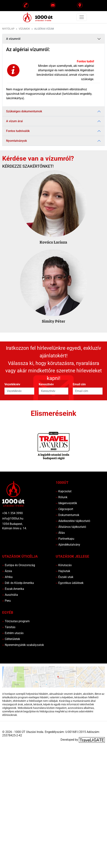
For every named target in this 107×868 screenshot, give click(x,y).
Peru (6, 601)
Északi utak (65, 577)
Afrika (7, 577)
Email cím (79, 384)
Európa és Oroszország (19, 565)
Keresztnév (46, 384)
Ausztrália (10, 595)
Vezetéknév (12, 384)
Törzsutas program (16, 621)
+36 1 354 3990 (12, 513)
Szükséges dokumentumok (24, 111)
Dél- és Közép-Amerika (18, 583)
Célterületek (11, 639)
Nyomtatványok (16, 141)
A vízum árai (14, 121)
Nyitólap (8, 29)
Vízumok (24, 29)
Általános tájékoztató (71, 527)
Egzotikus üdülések (70, 583)
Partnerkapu (65, 539)
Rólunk (62, 497)
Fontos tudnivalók (18, 131)
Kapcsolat (64, 491)
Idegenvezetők (66, 503)
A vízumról (13, 39)
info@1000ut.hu (13, 518)
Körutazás (64, 565)
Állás (60, 533)
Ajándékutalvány (68, 545)
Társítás (9, 627)
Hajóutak (63, 571)
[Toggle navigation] (82, 17)
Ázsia (7, 571)
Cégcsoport (64, 509)
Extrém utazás (13, 633)
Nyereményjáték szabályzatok (23, 645)
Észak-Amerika (13, 589)
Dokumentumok (67, 515)
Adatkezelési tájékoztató (73, 521)
